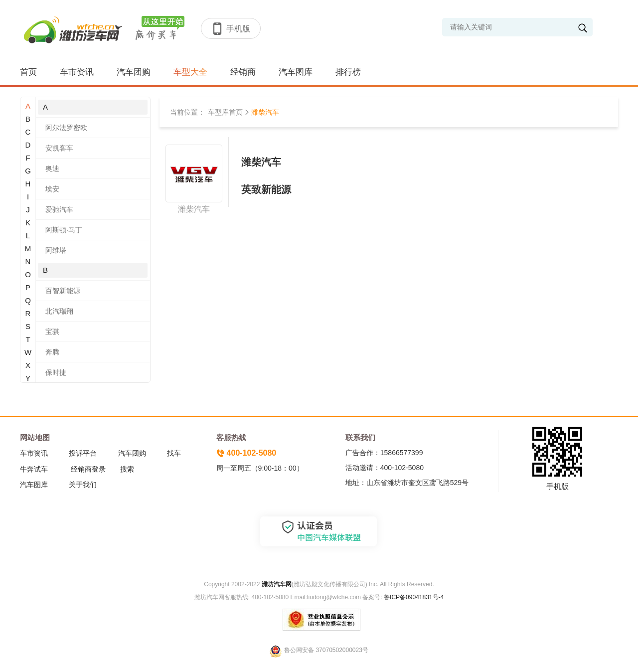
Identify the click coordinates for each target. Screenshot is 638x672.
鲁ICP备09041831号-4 (413, 597)
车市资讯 (77, 72)
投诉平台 (83, 453)
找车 (174, 453)
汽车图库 (296, 72)
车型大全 (190, 72)
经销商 (243, 72)
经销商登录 (88, 469)
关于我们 (83, 485)
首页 (28, 72)
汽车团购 (134, 72)
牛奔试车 (34, 469)
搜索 (127, 469)
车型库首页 (225, 112)
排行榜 (348, 72)
